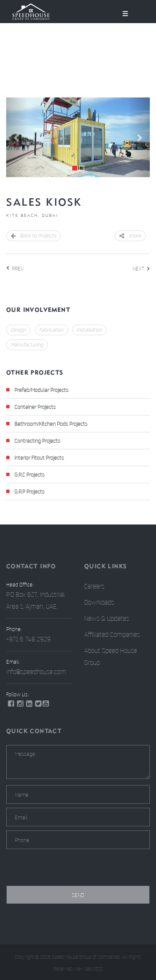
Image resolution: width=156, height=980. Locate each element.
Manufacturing (27, 344)
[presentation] (69, 869)
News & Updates (107, 618)
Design (18, 330)
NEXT (138, 268)
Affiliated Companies (112, 634)
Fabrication (51, 330)
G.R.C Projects (30, 475)
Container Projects (35, 407)
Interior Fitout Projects (39, 458)
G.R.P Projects (30, 491)
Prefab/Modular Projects (41, 390)
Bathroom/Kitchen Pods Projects (51, 424)
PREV (18, 268)
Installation (89, 330)
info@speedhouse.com (36, 672)
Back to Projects (33, 235)
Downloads (99, 602)
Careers (94, 586)
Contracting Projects (37, 441)
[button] (17, 137)
